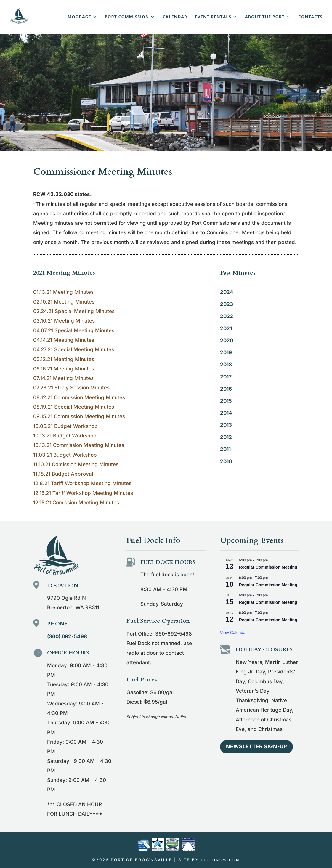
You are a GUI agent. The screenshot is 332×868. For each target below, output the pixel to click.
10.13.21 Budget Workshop (65, 436)
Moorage (79, 17)
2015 (226, 401)
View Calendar (234, 633)
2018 (226, 365)
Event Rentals (213, 17)
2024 (227, 292)
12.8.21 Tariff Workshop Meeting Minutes (82, 483)
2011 (225, 449)
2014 (226, 413)
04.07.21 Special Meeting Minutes (74, 330)
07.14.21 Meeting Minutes (63, 378)
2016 (226, 389)
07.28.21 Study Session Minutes (71, 388)
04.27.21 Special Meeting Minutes (74, 349)
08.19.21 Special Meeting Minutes (74, 407)
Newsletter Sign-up (256, 746)
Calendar (175, 17)
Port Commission (127, 17)
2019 (226, 352)
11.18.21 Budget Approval (63, 474)
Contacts (310, 17)
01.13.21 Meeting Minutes (63, 292)
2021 (226, 328)
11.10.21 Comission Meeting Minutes (76, 464)
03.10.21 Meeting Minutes (64, 321)
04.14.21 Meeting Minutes (64, 340)
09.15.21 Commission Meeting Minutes (79, 416)
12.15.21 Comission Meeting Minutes (76, 503)
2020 (227, 341)
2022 (227, 316)
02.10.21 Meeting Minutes (64, 302)
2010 (226, 461)
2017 (226, 377)
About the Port (265, 17)
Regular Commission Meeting (268, 567)
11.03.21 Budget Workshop (65, 455)
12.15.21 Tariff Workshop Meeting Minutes (83, 493)
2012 (226, 437)
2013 (226, 425)
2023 (227, 304)
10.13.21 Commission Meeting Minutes (79, 445)
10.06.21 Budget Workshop (65, 426)
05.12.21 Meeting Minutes (64, 359)
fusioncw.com (220, 860)
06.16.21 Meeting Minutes (64, 369)
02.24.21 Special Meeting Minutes (74, 311)
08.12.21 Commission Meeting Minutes (79, 397)
